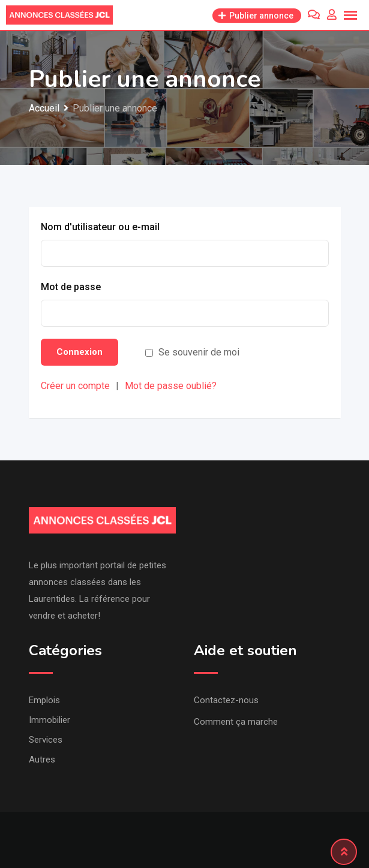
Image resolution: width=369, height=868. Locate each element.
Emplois (44, 700)
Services (46, 740)
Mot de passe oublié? (171, 386)
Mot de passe (71, 287)
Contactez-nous (226, 700)
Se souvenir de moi (199, 352)
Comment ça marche (236, 722)
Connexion (79, 352)
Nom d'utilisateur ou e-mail (100, 227)
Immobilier (49, 720)
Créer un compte (75, 386)
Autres (42, 759)
